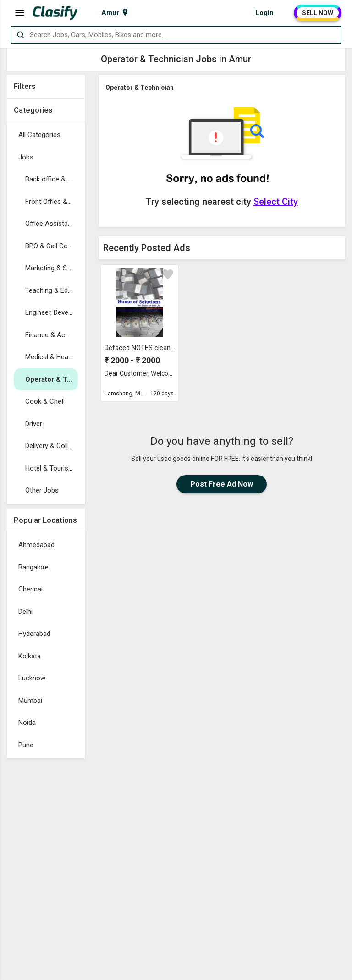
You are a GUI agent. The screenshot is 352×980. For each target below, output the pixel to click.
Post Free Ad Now (222, 484)
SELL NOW (318, 13)
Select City (276, 202)
